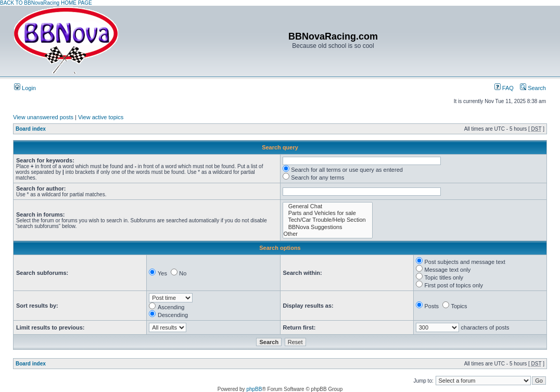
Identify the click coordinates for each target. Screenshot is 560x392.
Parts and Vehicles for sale (328, 213)
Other (328, 234)
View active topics (101, 117)
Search (533, 88)
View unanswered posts (43, 117)
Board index (31, 129)
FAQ (504, 88)
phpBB (254, 389)
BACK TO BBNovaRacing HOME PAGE (46, 3)
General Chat (328, 206)
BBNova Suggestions (328, 227)
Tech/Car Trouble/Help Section (328, 220)
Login (25, 88)
